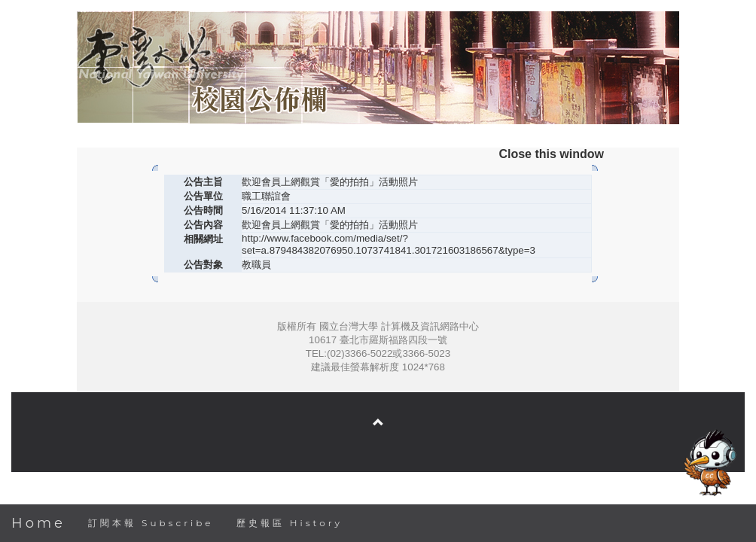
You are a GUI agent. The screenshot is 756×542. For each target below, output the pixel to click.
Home (38, 523)
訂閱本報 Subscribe (151, 523)
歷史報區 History (290, 523)
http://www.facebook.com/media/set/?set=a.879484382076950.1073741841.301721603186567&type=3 (389, 244)
